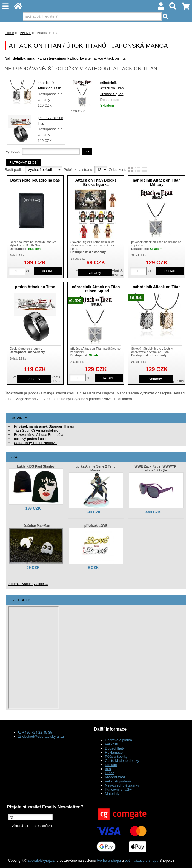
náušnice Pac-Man (36, 526)
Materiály (112, 794)
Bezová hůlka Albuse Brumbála (39, 435)
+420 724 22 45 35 (35, 732)
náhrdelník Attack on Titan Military (157, 182)
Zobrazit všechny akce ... (28, 584)
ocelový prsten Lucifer (31, 439)
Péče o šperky (116, 757)
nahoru (184, 860)
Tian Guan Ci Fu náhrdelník (36, 430)
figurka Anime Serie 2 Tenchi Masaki (96, 468)
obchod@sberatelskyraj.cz (41, 736)
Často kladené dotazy (122, 761)
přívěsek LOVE (96, 526)
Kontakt (111, 765)
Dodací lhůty (115, 748)
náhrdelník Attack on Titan (157, 287)
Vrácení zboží (116, 777)
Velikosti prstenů (118, 781)
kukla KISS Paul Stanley (36, 466)
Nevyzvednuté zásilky (122, 785)
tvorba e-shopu (109, 860)
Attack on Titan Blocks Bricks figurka (96, 182)
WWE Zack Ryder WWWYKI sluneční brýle (156, 468)
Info (108, 769)
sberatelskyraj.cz (41, 860)
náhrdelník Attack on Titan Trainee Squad (112, 88)
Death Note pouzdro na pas (35, 180)
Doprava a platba (118, 740)
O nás (110, 773)
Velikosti (111, 744)
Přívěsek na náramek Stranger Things (44, 426)
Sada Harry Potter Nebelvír (35, 443)
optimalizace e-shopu (142, 860)
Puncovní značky (118, 789)
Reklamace (114, 752)
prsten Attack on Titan (35, 287)
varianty (95, 272)
